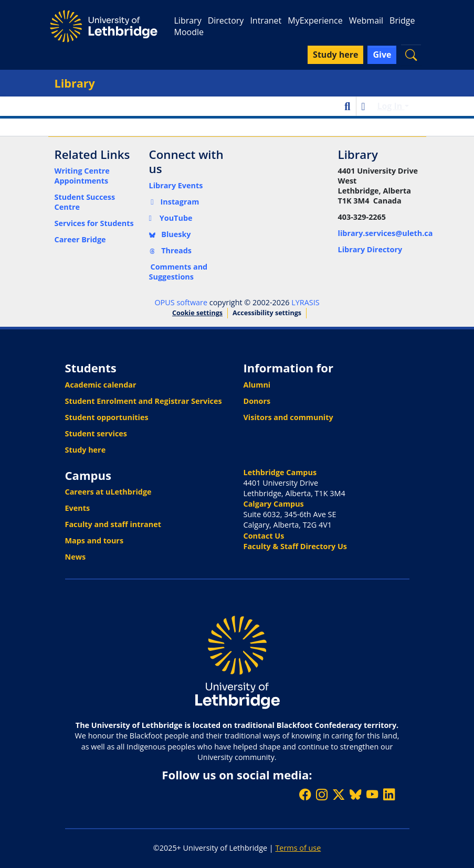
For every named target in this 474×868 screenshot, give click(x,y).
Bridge (402, 20)
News (76, 557)
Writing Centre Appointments (82, 176)
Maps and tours (94, 540)
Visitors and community (288, 417)
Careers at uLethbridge (108, 492)
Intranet (266, 20)
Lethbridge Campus (280, 472)
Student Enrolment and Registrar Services (144, 401)
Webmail (366, 20)
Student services (96, 433)
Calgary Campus (274, 504)
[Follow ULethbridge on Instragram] (322, 794)
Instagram (174, 202)
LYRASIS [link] (305, 302)
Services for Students (94, 223)
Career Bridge (80, 239)
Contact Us (264, 536)
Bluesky (170, 234)
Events (78, 508)
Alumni (257, 385)
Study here (86, 450)
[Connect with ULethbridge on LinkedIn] (389, 794)
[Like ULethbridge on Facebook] (305, 794)
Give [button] (382, 55)
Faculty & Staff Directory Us (295, 546)
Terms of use (298, 848)
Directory (226, 20)
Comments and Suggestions (178, 272)
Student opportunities (107, 417)
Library (187, 20)
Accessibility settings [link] (267, 313)
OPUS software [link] (181, 302)
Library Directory (370, 249)
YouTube (171, 218)
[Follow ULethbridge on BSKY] (355, 794)
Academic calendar (101, 385)
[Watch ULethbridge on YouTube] (372, 794)
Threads (171, 250)
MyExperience (315, 20)
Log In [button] (391, 106)
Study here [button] (335, 55)
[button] (411, 55)
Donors (257, 401)
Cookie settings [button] (197, 313)
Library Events (176, 185)
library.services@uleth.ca (386, 233)
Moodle (188, 32)
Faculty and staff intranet (113, 524)
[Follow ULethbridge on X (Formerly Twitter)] (339, 794)
